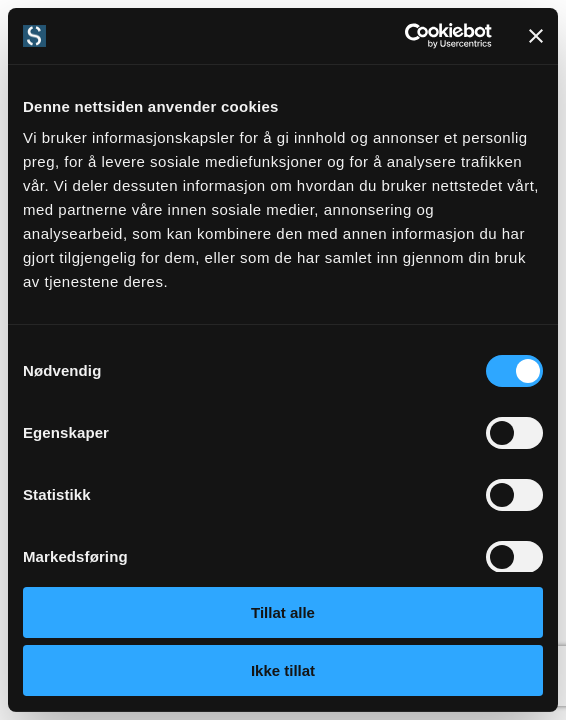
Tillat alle (283, 612)
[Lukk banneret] (536, 36)
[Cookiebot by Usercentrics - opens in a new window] (404, 36)
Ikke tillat (283, 670)
